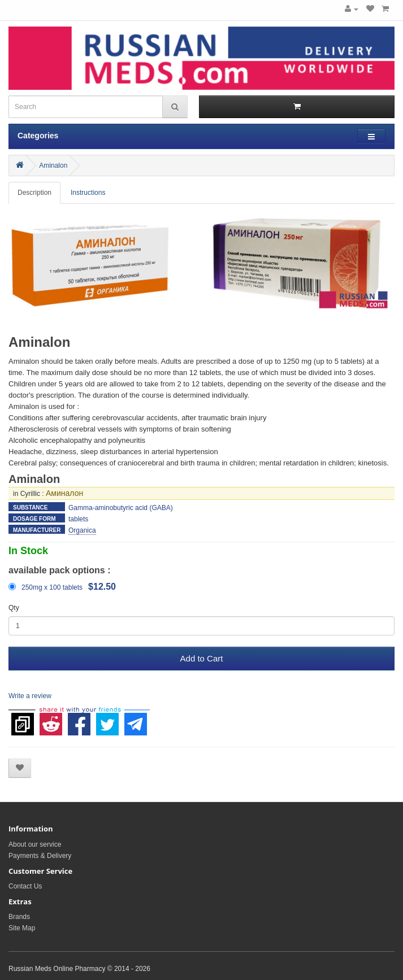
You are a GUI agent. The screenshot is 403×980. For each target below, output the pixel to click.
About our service (35, 844)
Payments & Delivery (40, 856)
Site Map (22, 928)
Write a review (30, 696)
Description (34, 193)
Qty (14, 608)
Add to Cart (202, 658)
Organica (82, 530)
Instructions (88, 193)
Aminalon (53, 165)
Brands (19, 917)
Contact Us (25, 886)
